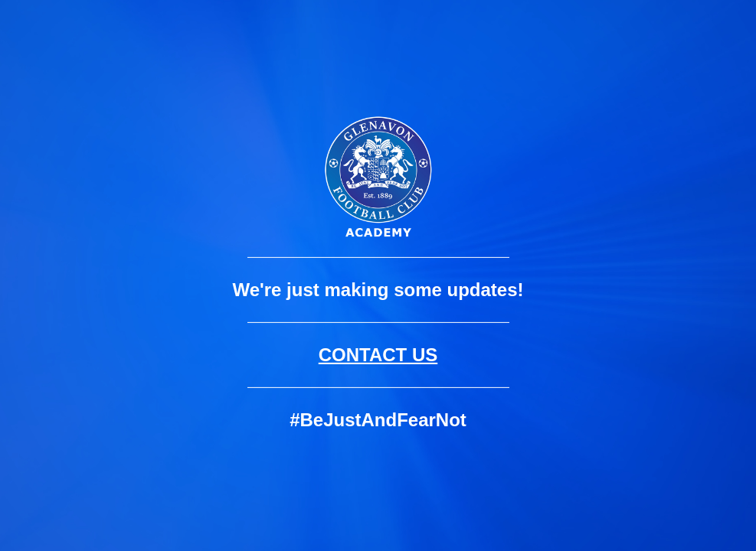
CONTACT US (378, 355)
